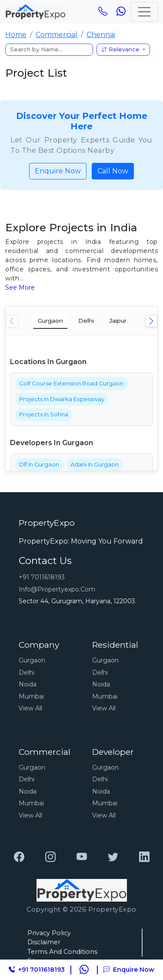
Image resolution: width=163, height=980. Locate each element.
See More (20, 287)
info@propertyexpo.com (57, 589)
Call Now (113, 171)
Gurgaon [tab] (50, 321)
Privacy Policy (49, 933)
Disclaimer (44, 942)
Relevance (121, 49)
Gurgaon (32, 660)
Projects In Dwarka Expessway (62, 399)
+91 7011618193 (42, 577)
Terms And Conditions (62, 952)
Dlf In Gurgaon (39, 464)
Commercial (57, 35)
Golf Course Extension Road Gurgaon (71, 383)
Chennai (101, 35)
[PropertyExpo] (19, 857)
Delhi (27, 672)
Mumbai (31, 696)
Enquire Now (58, 171)
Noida (28, 684)
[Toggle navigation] (144, 12)
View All (30, 708)
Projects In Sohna (44, 414)
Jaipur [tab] (118, 321)
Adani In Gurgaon (95, 464)
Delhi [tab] (86, 321)
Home (16, 35)
